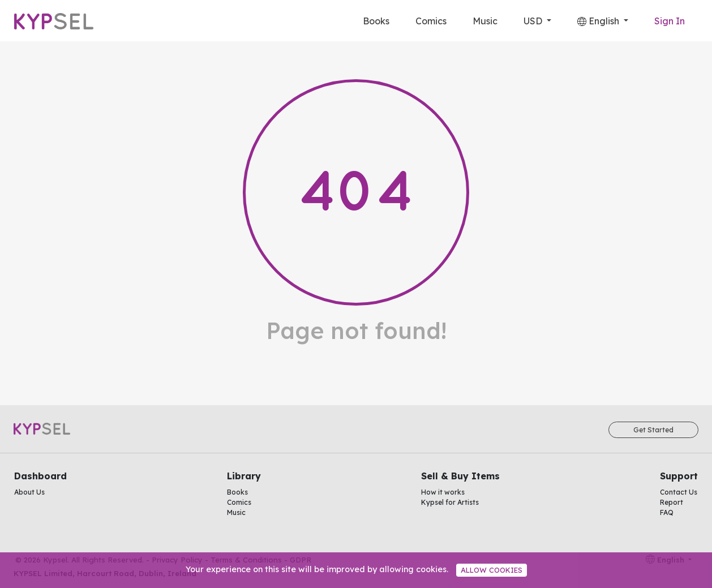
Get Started (653, 430)
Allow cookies (492, 570)
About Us (29, 492)
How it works (443, 492)
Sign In (670, 21)
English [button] (599, 21)
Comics (431, 21)
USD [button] (534, 21)
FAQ (667, 512)
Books (376, 21)
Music (485, 21)
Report (672, 502)
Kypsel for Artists (450, 502)
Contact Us (679, 492)
